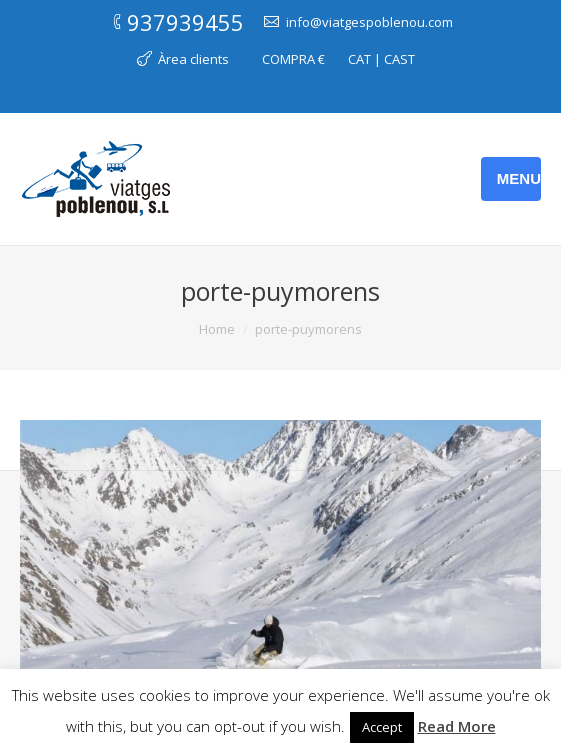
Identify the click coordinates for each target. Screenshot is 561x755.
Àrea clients (193, 59)
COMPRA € (293, 59)
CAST (399, 59)
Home (217, 329)
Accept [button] (382, 727)
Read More (457, 726)
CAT (359, 59)
